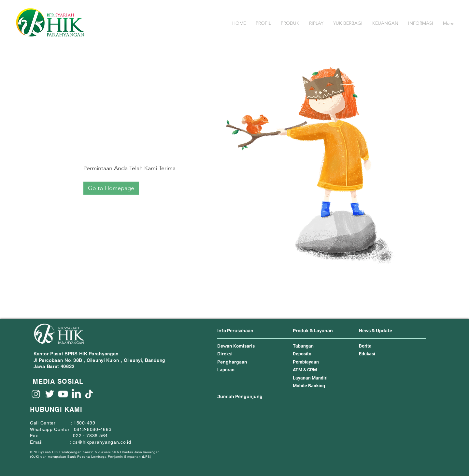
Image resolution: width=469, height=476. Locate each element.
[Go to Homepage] (111, 188)
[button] (263, 23)
